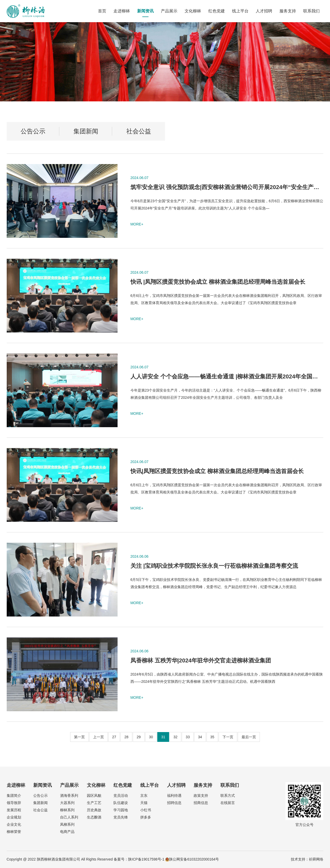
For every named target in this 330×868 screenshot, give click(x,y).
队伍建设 (121, 803)
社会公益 (139, 131)
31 (163, 737)
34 (200, 737)
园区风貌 (94, 796)
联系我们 (311, 11)
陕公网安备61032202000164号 (192, 859)
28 (126, 737)
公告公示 (33, 131)
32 (176, 737)
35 (212, 737)
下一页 (228, 737)
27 (114, 737)
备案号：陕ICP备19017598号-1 (139, 859)
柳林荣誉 (14, 832)
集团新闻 (86, 131)
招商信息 (201, 803)
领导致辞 (14, 803)
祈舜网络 (316, 859)
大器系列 (67, 803)
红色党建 (217, 11)
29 (139, 737)
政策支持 (201, 796)
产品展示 (169, 11)
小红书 (146, 810)
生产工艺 (94, 803)
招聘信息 (174, 803)
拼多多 (146, 817)
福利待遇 (174, 796)
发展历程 (14, 810)
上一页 (98, 737)
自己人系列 (69, 817)
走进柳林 (122, 11)
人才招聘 (264, 11)
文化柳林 (193, 11)
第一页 (79, 737)
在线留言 (228, 803)
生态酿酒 (94, 817)
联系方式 (228, 796)
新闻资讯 (145, 11)
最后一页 (249, 737)
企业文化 (14, 824)
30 (151, 737)
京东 (144, 796)
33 (188, 737)
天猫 (144, 803)
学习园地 (121, 810)
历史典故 (94, 810)
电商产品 (67, 832)
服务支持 (288, 11)
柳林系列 (67, 810)
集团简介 (14, 796)
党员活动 (121, 796)
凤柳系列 (67, 824)
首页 (102, 11)
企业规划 (14, 817)
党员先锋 (121, 817)
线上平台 (240, 11)
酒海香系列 (69, 796)
